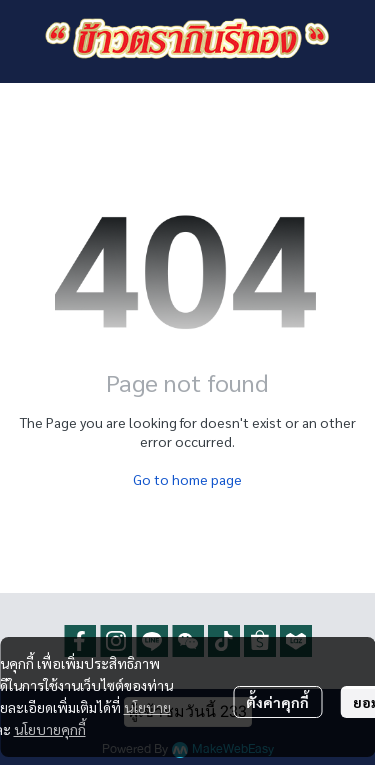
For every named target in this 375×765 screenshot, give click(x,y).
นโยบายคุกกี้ (50, 729)
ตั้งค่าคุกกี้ (277, 702)
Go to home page (187, 479)
